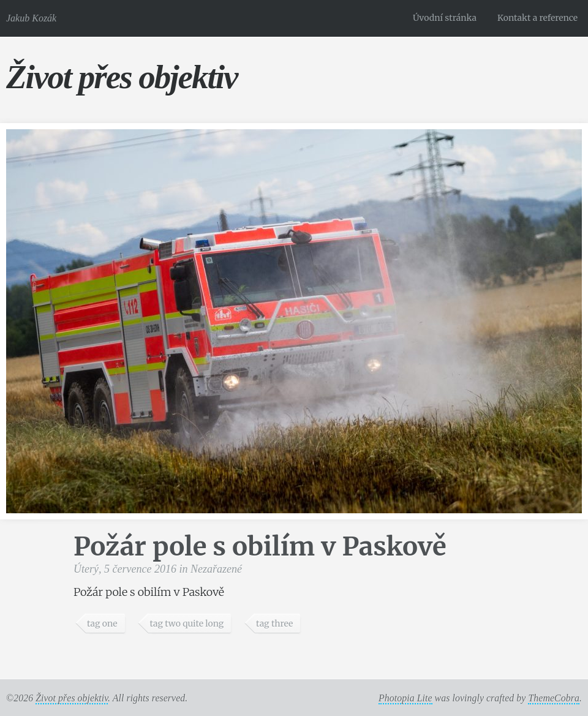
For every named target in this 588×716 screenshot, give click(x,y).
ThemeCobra (554, 698)
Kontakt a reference (537, 18)
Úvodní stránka (445, 18)
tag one (102, 624)
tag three (274, 624)
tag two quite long (187, 624)
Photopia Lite (405, 698)
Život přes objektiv (122, 77)
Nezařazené (216, 569)
